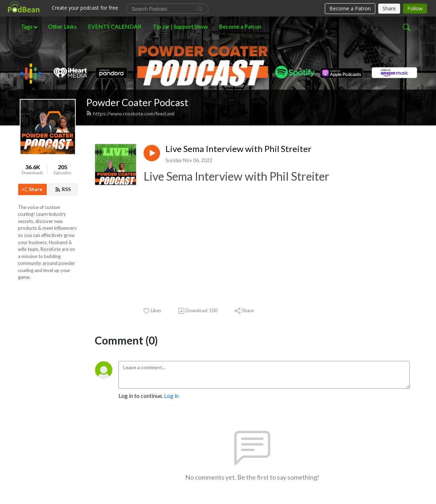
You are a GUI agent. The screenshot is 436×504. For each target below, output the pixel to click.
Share (32, 189)
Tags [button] (27, 26)
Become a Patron (240, 26)
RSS (63, 189)
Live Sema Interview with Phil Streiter (238, 149)
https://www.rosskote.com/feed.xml (130, 113)
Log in (171, 396)
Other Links (62, 26)
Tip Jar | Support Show (180, 26)
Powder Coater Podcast (137, 102)
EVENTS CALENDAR (115, 26)
